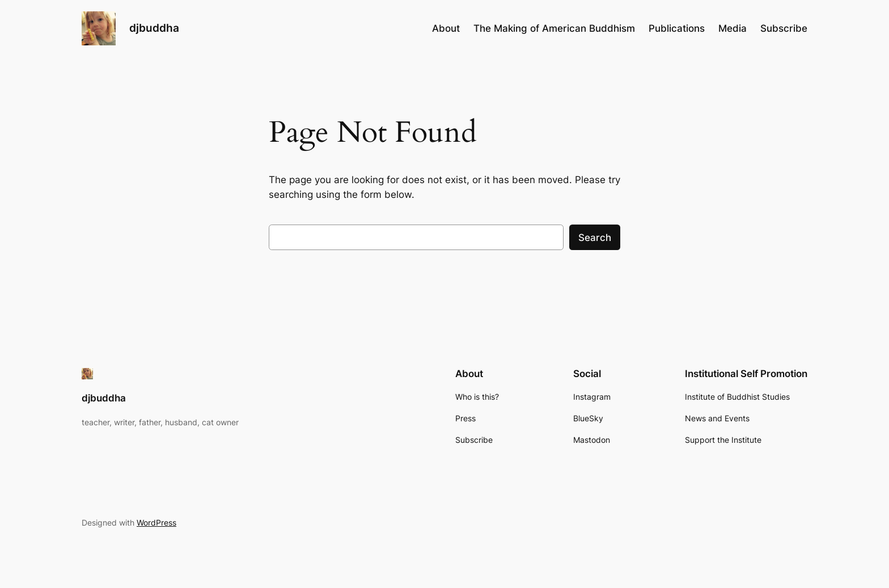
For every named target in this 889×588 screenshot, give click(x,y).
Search (595, 238)
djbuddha (154, 28)
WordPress (156, 523)
